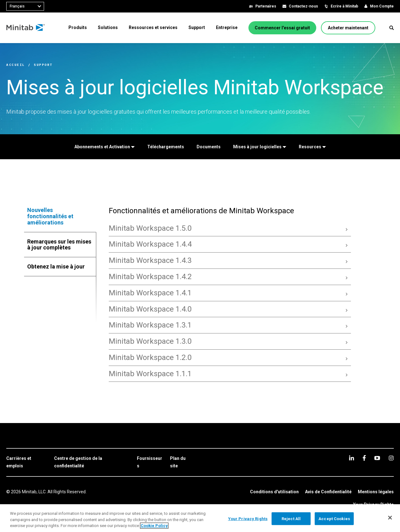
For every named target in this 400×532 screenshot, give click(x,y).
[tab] (60, 216)
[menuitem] (78, 27)
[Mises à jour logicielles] (260, 147)
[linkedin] (352, 458)
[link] (27, 462)
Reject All (291, 518)
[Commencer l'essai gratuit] (282, 28)
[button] (392, 28)
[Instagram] (391, 458)
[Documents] (209, 147)
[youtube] (377, 458)
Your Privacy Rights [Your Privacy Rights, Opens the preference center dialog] (248, 518)
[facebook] (364, 458)
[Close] (390, 518)
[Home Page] (26, 28)
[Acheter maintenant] (348, 28)
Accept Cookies (334, 518)
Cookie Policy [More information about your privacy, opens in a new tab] (154, 526)
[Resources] (312, 147)
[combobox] (25, 6)
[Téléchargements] (166, 147)
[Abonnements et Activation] (105, 147)
